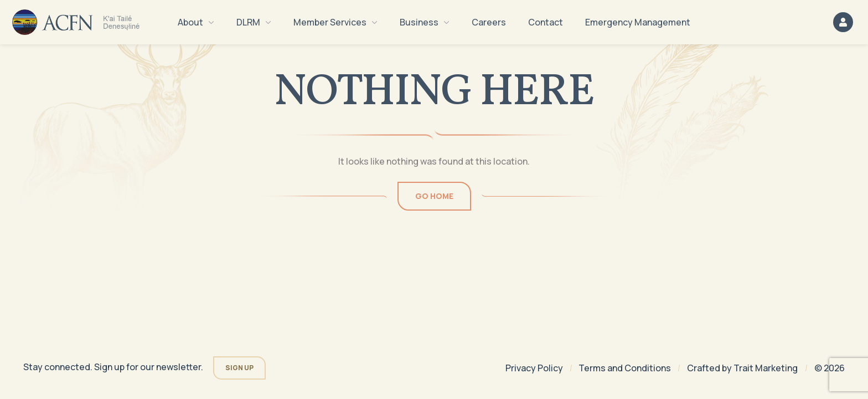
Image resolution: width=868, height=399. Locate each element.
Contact (546, 22)
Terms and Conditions (625, 368)
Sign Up (239, 368)
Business (425, 22)
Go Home (434, 196)
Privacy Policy (534, 368)
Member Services (335, 22)
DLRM (254, 22)
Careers (489, 22)
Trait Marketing (766, 368)
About (196, 22)
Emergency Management (638, 22)
